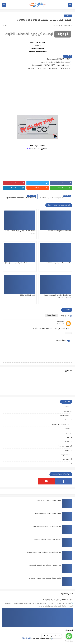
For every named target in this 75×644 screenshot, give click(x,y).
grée (68, 433)
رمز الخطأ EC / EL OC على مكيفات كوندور (47, 527)
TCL (68, 464)
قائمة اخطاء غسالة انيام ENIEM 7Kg (48, 514)
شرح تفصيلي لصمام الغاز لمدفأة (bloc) (20, 263)
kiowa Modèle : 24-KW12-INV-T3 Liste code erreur (51, 66)
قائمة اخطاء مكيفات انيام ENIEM (49, 501)
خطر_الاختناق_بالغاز (27, 295)
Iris (68, 438)
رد (68, 333)
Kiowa (67, 442)
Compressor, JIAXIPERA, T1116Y (58, 59)
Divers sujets (65, 416)
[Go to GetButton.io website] (69, 641)
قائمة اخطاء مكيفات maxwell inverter (55, 62)
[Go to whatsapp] (69, 636)
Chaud (68, 16)
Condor (67, 411)
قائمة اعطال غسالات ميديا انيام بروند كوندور (45, 578)
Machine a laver (64, 446)
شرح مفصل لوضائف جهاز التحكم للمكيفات (45, 565)
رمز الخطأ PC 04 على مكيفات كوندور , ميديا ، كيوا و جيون (49, 69)
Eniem (67, 420)
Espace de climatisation (61, 425)
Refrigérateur (65, 455)
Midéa (67, 451)
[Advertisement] (37, 94)
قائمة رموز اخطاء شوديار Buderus (58, 263)
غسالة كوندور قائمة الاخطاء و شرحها (47, 540)
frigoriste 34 (26, 638)
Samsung (66, 459)
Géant (67, 429)
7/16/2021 (61, 324)
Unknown (61, 322)
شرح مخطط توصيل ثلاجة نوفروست (57, 600)
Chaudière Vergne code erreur (60, 231)
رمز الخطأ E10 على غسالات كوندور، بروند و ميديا (44, 552)
